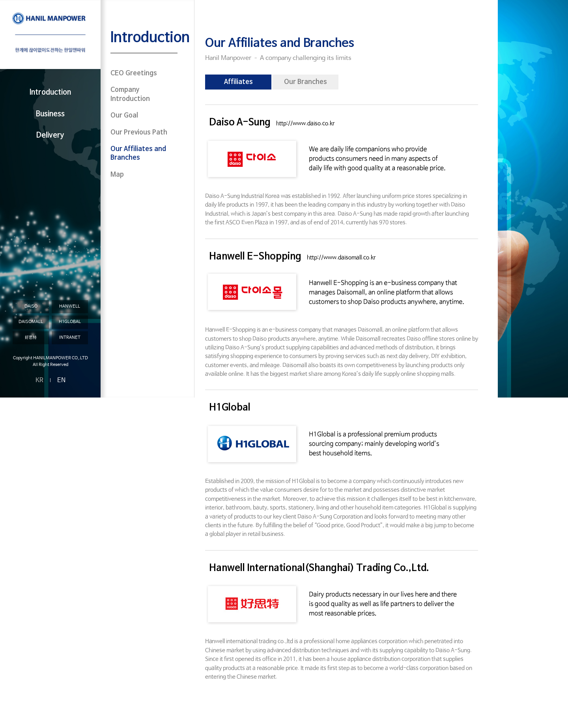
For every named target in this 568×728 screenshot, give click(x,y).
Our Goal (124, 116)
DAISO (31, 306)
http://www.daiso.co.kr (305, 123)
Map (117, 175)
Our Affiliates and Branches (138, 153)
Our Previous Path (139, 133)
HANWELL (70, 306)
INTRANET (70, 338)
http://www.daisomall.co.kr (341, 258)
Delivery (50, 135)
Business (50, 114)
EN (61, 380)
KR (39, 380)
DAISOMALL (31, 322)
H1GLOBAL (70, 322)
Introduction (50, 92)
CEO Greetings (134, 73)
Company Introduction (130, 94)
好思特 (31, 338)
